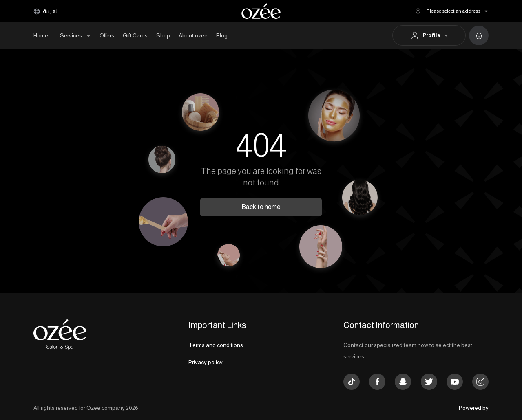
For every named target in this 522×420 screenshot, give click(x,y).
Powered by (474, 408)
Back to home (261, 207)
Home (41, 35)
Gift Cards (135, 35)
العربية (46, 11)
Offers (107, 35)
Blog (222, 35)
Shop (163, 35)
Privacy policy (206, 362)
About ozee (193, 35)
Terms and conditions (216, 345)
